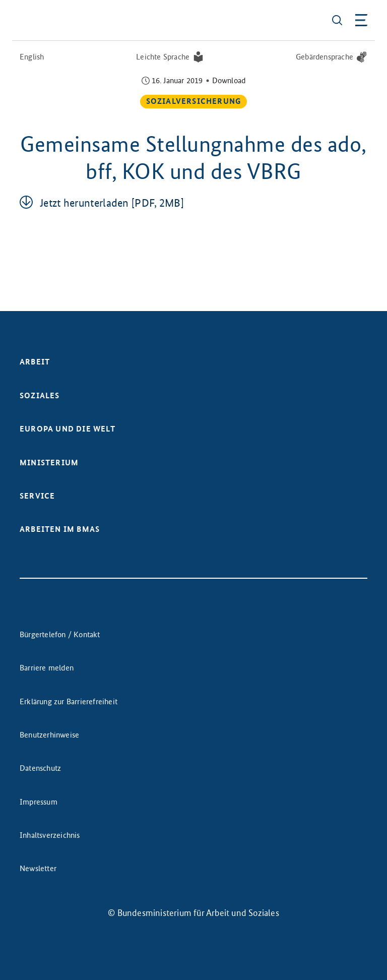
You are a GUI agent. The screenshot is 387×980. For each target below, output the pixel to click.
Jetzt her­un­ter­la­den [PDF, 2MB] (112, 203)
